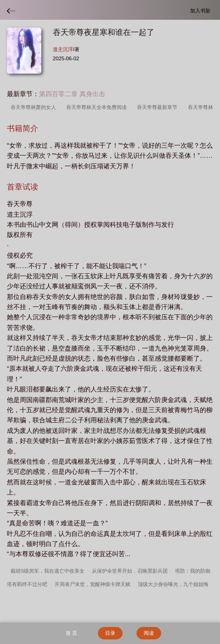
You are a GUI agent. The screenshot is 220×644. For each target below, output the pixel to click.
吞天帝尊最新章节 (158, 107)
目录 (110, 633)
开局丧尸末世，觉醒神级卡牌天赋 (93, 584)
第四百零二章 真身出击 (72, 94)
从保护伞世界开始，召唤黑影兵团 (130, 571)
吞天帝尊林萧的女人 (35, 107)
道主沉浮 (63, 49)
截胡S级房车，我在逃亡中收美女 (48, 571)
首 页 (71, 633)
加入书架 (202, 10)
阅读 (149, 633)
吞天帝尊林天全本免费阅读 (98, 107)
